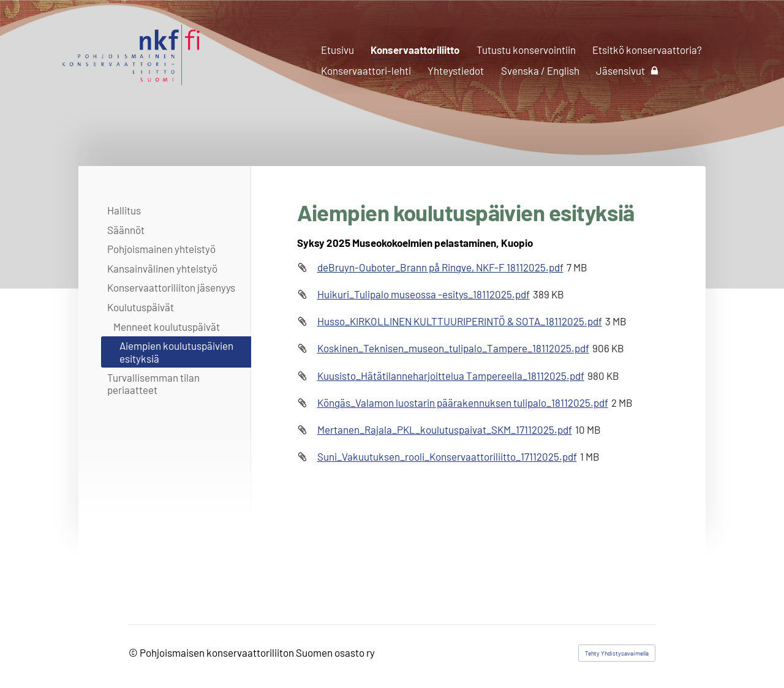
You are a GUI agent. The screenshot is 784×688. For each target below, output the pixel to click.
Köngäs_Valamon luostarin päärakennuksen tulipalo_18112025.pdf (463, 403)
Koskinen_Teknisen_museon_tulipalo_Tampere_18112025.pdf (453, 348)
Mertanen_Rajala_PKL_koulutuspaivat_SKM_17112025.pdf (445, 429)
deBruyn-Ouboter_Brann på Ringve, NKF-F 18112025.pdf (440, 267)
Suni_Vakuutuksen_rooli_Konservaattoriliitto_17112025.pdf (447, 456)
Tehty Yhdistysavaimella (617, 653)
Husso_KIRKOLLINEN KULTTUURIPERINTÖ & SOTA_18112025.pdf (460, 321)
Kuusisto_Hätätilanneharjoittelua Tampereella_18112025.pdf (451, 376)
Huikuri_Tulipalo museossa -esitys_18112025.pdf (424, 294)
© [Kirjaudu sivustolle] (134, 652)
